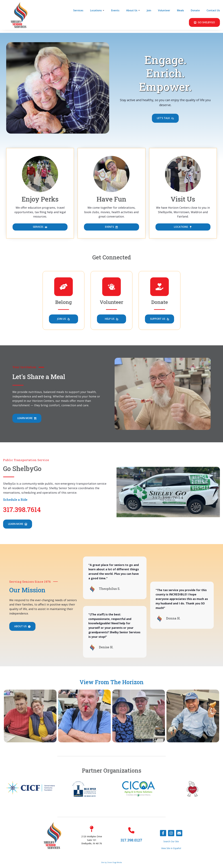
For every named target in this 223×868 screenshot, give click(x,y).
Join (149, 10)
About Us (132, 10)
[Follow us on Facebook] (163, 833)
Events (115, 10)
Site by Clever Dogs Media (111, 862)
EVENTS (111, 227)
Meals (180, 10)
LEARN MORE (27, 418)
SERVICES (40, 227)
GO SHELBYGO (204, 22)
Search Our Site (171, 841)
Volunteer (164, 10)
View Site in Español (171, 848)
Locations (96, 10)
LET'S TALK (165, 118)
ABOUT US (22, 626)
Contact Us (213, 10)
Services (78, 10)
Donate (195, 10)
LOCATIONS (183, 227)
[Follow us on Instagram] (171, 833)
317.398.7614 (22, 509)
